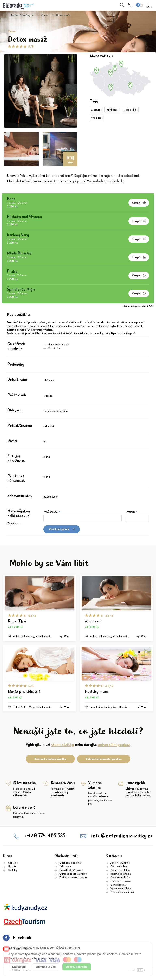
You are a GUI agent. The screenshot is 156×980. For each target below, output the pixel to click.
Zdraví (45, 15)
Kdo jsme (13, 863)
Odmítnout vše (46, 967)
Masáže (96, 110)
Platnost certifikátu (120, 877)
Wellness (96, 118)
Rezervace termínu (121, 874)
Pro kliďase (112, 110)
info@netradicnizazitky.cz (122, 836)
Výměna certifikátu (121, 888)
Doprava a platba (120, 870)
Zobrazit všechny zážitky (50, 759)
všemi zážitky (63, 745)
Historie (12, 866)
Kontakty (13, 870)
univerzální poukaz (114, 745)
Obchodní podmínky (71, 863)
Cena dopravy (118, 885)
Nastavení (19, 967)
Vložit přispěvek (62, 529)
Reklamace (65, 866)
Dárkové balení (119, 866)
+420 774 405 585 (45, 836)
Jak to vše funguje (120, 863)
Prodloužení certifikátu (123, 892)
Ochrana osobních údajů (73, 874)
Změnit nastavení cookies (73, 877)
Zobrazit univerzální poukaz (104, 759)
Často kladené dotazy (71, 870)
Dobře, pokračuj (77, 967)
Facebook (17, 938)
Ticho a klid (130, 110)
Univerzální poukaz (121, 881)
